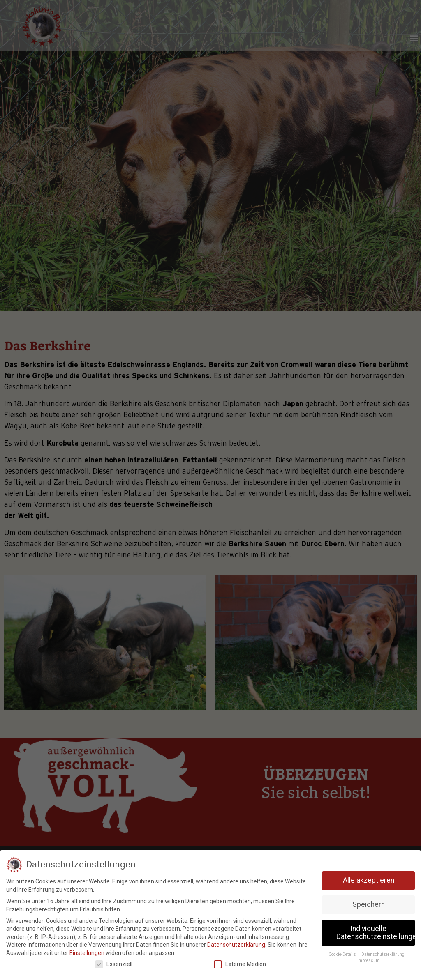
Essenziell (114, 964)
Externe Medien (240, 964)
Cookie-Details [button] (343, 954)
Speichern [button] (369, 904)
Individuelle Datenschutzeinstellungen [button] (376, 933)
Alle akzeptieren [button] (369, 880)
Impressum (368, 960)
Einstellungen (87, 953)
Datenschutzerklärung (236, 945)
